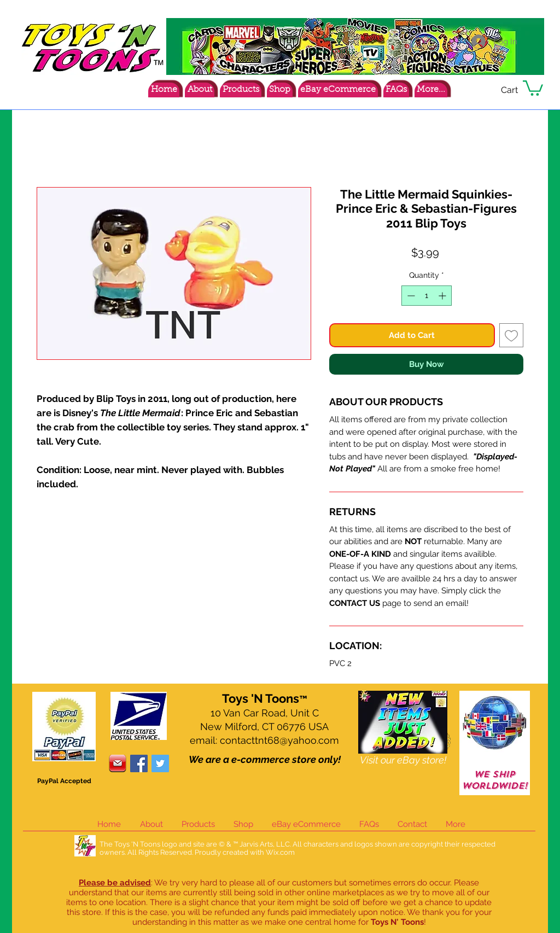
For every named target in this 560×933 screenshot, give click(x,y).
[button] (533, 87)
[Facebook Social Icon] (139, 763)
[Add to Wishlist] (512, 336)
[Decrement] (410, 296)
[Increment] (443, 296)
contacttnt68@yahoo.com (279, 740)
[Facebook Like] (476, 92)
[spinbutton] (427, 296)
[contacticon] (118, 763)
